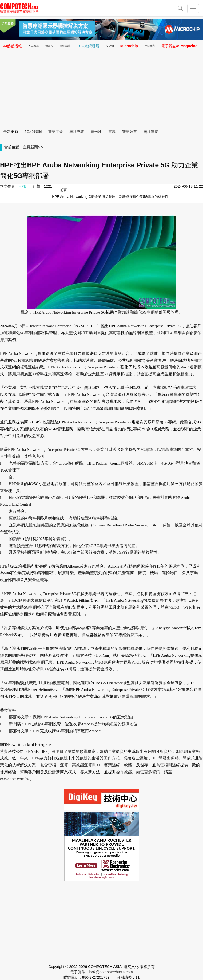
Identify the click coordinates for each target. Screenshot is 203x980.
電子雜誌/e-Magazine (179, 46)
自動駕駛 (65, 46)
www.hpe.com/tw (15, 779)
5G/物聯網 (33, 132)
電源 (112, 132)
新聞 (34, 147)
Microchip (129, 46)
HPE (23, 186)
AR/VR (110, 46)
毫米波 (96, 132)
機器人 (49, 46)
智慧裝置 (129, 132)
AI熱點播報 (13, 46)
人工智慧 (34, 46)
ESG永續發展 (88, 46)
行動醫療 (150, 46)
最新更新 (11, 132)
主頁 (27, 147)
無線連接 (151, 132)
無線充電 (77, 132)
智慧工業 (55, 132)
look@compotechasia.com (111, 972)
